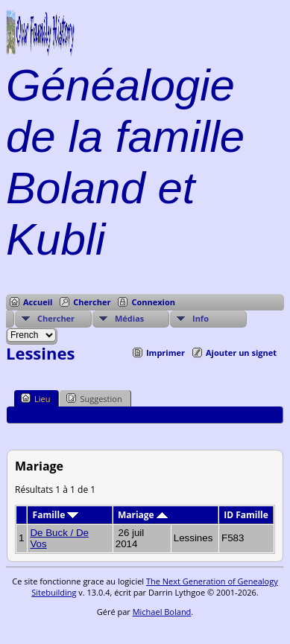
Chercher (92, 302)
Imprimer (166, 353)
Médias (129, 318)
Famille (56, 515)
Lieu (35, 398)
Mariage (143, 515)
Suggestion (94, 398)
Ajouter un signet (241, 353)
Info (201, 318)
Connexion (153, 302)
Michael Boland (162, 612)
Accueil (38, 302)
